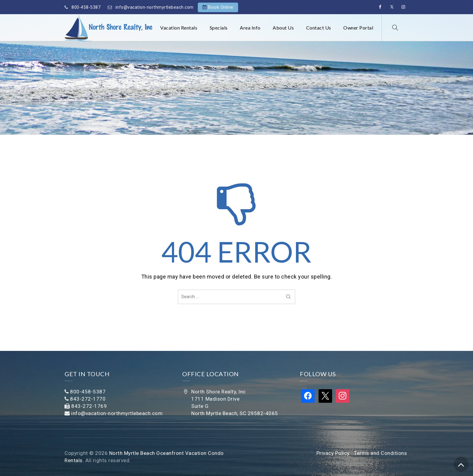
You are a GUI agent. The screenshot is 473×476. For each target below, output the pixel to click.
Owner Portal (358, 28)
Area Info (250, 28)
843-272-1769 (89, 406)
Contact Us (319, 28)
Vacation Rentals (179, 28)
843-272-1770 (88, 399)
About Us (283, 28)
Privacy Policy (333, 453)
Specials (219, 28)
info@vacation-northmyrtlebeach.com (155, 7)
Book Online (221, 7)
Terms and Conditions (380, 453)
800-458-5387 (86, 7)
